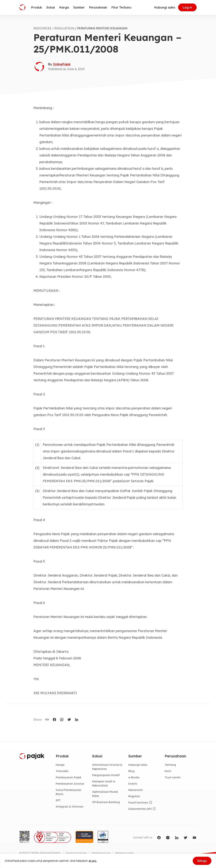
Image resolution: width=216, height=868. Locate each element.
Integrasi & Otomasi (70, 808)
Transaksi (62, 771)
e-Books (134, 778)
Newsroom (136, 791)
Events (133, 784)
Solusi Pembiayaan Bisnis (69, 793)
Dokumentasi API (140, 810)
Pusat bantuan (138, 803)
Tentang (170, 765)
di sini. (93, 861)
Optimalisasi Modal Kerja (106, 795)
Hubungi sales (165, 7)
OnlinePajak (62, 64)
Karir (168, 771)
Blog (132, 771)
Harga (60, 765)
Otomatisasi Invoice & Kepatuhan (108, 767)
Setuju (202, 861)
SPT (58, 801)
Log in (187, 7)
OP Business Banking (107, 803)
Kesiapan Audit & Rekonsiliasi (104, 784)
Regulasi (134, 797)
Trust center (173, 778)
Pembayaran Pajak (69, 778)
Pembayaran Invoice (70, 784)
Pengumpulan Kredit (107, 776)
